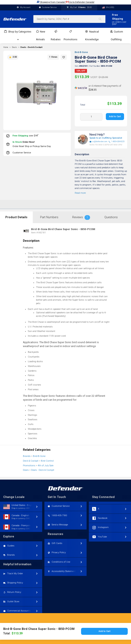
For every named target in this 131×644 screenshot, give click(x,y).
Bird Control (47, 461)
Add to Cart (115, 116)
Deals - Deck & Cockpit (31, 47)
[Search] (102, 19)
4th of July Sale (46, 466)
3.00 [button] (13, 57)
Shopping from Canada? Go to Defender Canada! (65, 2)
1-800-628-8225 (116, 142)
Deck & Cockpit (31, 461)
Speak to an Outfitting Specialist (106, 138)
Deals (26, 470)
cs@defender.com (98, 142)
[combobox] (69, 19)
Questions (111, 217)
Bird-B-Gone (81, 52)
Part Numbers (49, 217)
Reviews (81, 217)
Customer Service (48, 7)
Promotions (29, 466)
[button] (64, 57)
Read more (80, 193)
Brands (27, 456)
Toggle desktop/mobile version (66, 629)
